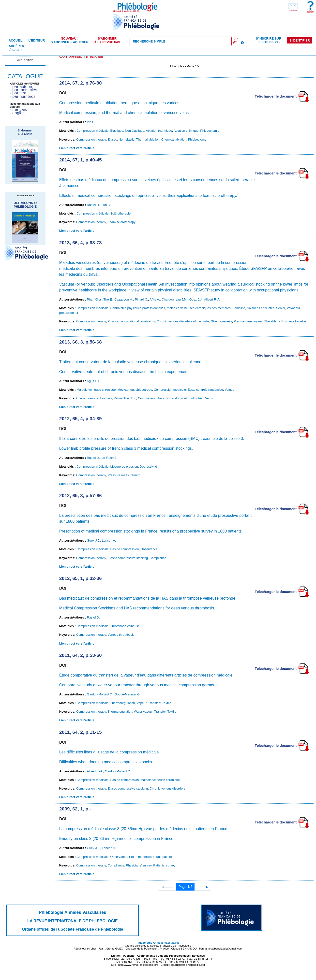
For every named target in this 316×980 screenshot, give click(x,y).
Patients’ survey (164, 865)
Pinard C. (142, 299)
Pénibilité (239, 308)
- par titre (18, 93)
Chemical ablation (174, 139)
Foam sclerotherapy (122, 222)
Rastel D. (93, 205)
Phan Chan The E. (100, 299)
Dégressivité (148, 467)
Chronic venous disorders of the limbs (183, 321)
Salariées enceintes (261, 308)
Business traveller (294, 321)
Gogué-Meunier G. (128, 694)
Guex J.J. (196, 299)
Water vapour (143, 712)
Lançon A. (109, 540)
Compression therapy (91, 139)
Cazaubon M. (124, 299)
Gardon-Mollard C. (100, 694)
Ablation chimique (186, 131)
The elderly (272, 321)
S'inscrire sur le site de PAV (268, 40)
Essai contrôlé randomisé (205, 390)
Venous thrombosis (121, 635)
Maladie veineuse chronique (96, 390)
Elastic (112, 139)
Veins (209, 398)
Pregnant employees (248, 321)
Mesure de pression (124, 467)
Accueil (16, 40)
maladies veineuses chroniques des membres (199, 308)
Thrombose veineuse (125, 626)
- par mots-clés (23, 90)
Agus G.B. (94, 381)
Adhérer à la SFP (16, 48)
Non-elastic (126, 139)
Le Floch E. (110, 458)
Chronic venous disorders (94, 398)
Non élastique (135, 131)
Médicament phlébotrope (135, 390)
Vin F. (91, 122)
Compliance (158, 558)
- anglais (18, 113)
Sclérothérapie (121, 213)
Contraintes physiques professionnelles (138, 308)
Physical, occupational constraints (131, 321)
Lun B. (106, 205)
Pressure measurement (124, 475)
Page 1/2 (185, 887)
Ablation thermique (159, 131)
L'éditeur (37, 40)
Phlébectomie (210, 131)
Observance (149, 549)
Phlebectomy (197, 139)
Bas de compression (125, 549)
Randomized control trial (186, 398)
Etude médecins (140, 857)
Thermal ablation (148, 139)
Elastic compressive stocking (128, 558)
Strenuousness (221, 321)
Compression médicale (92, 131)
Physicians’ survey (139, 865)
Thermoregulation (120, 712)
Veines (229, 390)
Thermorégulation (122, 703)
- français (18, 109)
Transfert (154, 703)
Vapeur (142, 703)
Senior (281, 308)
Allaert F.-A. (212, 299)
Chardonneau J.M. (174, 299)
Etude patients (164, 857)
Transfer (160, 712)
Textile (167, 703)
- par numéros (23, 96)
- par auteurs (22, 87)
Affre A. (155, 299)
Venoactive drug (125, 398)
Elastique (117, 131)
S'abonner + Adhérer (70, 40)
